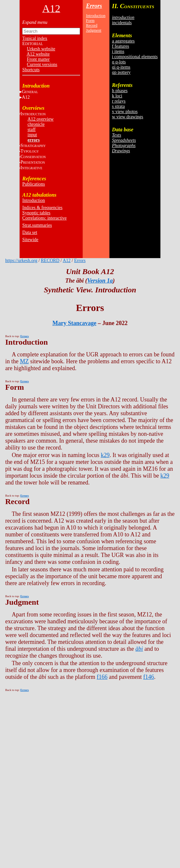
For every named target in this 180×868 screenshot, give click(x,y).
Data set (30, 232)
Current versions (42, 65)
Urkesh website (41, 49)
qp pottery (121, 72)
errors (33, 140)
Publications (33, 184)
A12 (26, 97)
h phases (120, 91)
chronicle (36, 124)
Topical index (35, 38)
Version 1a (100, 281)
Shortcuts (31, 70)
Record (92, 25)
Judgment (94, 30)
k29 (105, 455)
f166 (102, 677)
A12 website (38, 54)
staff (32, 130)
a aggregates (123, 41)
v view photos (125, 112)
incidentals (122, 23)
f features (121, 46)
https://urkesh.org (21, 261)
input (32, 135)
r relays (119, 101)
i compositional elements (135, 57)
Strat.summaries (37, 225)
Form (90, 21)
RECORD (50, 261)
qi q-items (121, 67)
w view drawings (128, 117)
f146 (148, 677)
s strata (118, 106)
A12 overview (41, 119)
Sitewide (30, 240)
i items (118, 51)
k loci (117, 96)
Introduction (33, 200)
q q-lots (119, 62)
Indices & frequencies (42, 208)
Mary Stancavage (74, 323)
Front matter (38, 59)
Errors (94, 6)
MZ (24, 361)
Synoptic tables (36, 213)
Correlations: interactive (44, 218)
